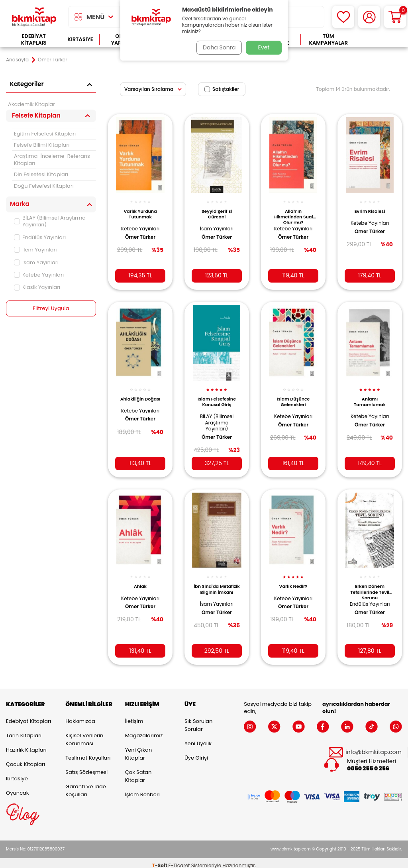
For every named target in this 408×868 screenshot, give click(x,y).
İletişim (134, 716)
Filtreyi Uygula (51, 308)
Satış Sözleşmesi (86, 767)
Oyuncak (18, 788)
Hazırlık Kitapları (26, 745)
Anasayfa (17, 60)
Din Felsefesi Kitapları (41, 174)
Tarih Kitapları (24, 731)
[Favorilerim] (343, 17)
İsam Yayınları (36, 262)
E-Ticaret (179, 860)
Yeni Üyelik (198, 739)
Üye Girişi (196, 753)
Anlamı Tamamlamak (370, 395)
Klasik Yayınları (37, 287)
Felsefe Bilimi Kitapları (42, 145)
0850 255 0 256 (368, 764)
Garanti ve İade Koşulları (85, 786)
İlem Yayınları (35, 250)
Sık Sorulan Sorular (198, 720)
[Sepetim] (395, 17)
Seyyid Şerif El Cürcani (217, 210)
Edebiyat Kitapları (34, 40)
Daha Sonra (217, 47)
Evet (264, 47)
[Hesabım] (369, 17)
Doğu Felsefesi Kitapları (44, 186)
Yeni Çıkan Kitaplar (139, 749)
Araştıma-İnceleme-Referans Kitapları (52, 159)
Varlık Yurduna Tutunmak (140, 210)
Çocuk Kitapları (25, 759)
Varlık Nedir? (293, 579)
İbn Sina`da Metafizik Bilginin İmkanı (217, 583)
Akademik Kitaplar (31, 104)
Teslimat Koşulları (88, 753)
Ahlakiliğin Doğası (140, 393)
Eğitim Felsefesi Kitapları (45, 134)
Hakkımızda (80, 716)
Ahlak (140, 579)
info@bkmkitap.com (374, 747)
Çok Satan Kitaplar (138, 771)
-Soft (160, 860)
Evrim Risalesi (370, 207)
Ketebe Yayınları (39, 275)
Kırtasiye (80, 39)
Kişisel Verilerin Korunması (84, 735)
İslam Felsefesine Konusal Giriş (217, 395)
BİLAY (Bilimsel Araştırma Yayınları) (50, 221)
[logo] (34, 17)
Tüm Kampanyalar (328, 40)
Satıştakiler (222, 89)
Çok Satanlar (379, 40)
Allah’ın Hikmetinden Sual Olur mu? (293, 212)
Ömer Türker (140, 233)
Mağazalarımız (144, 731)
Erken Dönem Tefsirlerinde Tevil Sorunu (370, 583)
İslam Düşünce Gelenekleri (293, 395)
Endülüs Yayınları (40, 237)
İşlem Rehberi (142, 790)
